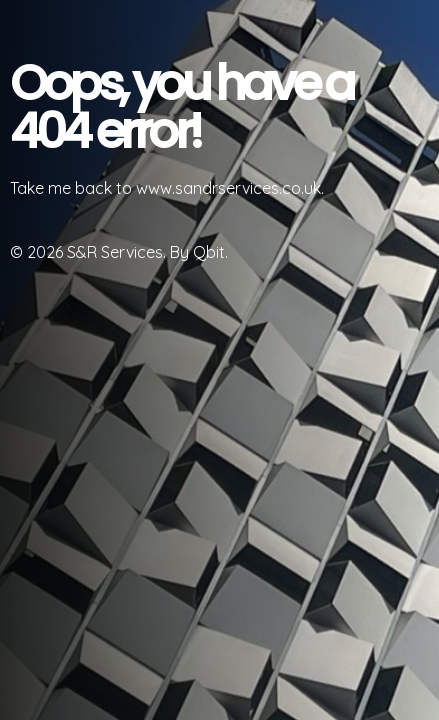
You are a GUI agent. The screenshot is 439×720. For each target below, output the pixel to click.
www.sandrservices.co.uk (228, 188)
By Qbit (197, 252)
